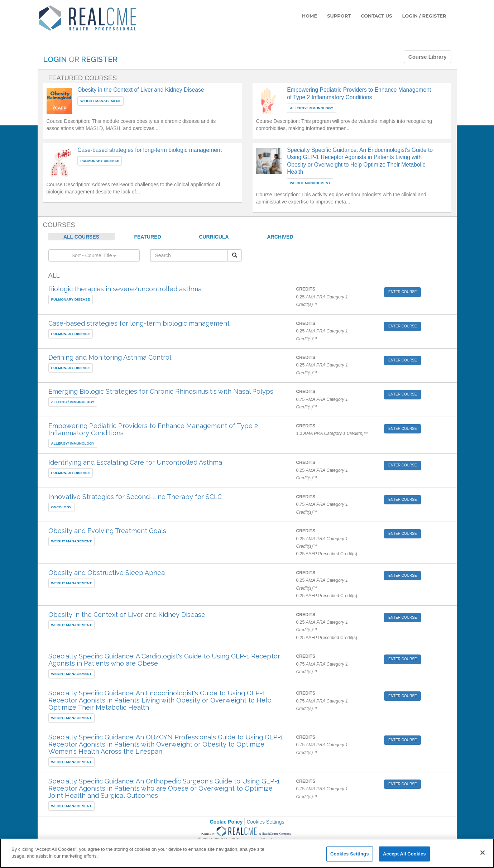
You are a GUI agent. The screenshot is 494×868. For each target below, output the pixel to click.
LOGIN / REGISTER (424, 16)
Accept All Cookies (404, 854)
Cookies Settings (265, 822)
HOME (310, 16)
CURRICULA (214, 237)
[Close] (483, 853)
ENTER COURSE (402, 292)
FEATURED (147, 237)
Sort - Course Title (94, 255)
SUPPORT (339, 16)
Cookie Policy (226, 822)
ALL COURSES (81, 237)
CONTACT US (376, 16)
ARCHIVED (280, 237)
